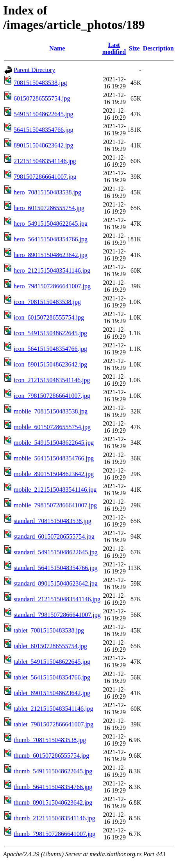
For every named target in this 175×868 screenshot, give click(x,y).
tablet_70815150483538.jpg (49, 630)
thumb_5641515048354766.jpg (53, 787)
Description (158, 48)
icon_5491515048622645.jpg (50, 333)
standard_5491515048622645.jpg (56, 552)
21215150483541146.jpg (45, 161)
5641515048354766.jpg (43, 130)
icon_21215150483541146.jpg (52, 380)
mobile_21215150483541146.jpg (55, 490)
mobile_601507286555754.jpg (52, 427)
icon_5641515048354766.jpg (50, 349)
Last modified (114, 48)
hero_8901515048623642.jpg (51, 255)
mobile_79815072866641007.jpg (55, 505)
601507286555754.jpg (42, 98)
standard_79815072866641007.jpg (57, 615)
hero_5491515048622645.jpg (51, 224)
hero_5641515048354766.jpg (51, 239)
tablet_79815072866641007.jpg (54, 724)
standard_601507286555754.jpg (54, 536)
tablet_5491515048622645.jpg (52, 662)
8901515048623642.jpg (43, 145)
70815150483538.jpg (40, 83)
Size (134, 48)
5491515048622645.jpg (43, 114)
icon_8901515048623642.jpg (50, 364)
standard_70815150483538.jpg (53, 521)
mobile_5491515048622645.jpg (54, 443)
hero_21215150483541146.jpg (52, 270)
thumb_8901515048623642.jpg (53, 802)
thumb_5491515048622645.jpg (53, 771)
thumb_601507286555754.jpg (51, 756)
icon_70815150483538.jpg (47, 302)
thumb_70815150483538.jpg (50, 740)
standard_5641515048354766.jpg (56, 568)
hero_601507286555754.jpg (49, 208)
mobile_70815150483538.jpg (51, 411)
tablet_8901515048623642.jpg (52, 693)
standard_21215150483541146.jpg (57, 599)
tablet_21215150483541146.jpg (53, 709)
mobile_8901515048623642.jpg (54, 474)
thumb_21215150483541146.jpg (54, 818)
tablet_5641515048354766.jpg (52, 677)
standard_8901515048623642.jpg (56, 583)
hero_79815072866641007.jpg (52, 286)
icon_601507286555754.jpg (49, 317)
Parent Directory (34, 70)
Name (57, 48)
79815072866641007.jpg (45, 177)
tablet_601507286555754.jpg (50, 646)
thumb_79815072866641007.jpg (54, 834)
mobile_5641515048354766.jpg (54, 458)
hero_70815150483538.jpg (47, 192)
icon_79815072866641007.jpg (52, 396)
